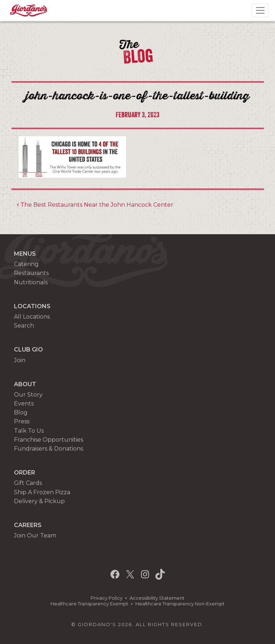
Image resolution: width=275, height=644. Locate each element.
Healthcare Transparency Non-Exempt (180, 604)
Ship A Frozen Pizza (42, 492)
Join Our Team (35, 535)
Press (22, 421)
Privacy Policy (107, 598)
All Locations (32, 317)
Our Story (28, 395)
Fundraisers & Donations (49, 449)
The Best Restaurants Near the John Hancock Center (95, 205)
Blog (21, 412)
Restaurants (31, 273)
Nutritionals (31, 282)
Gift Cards (28, 483)
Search (24, 326)
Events (24, 404)
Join (20, 360)
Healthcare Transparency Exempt (89, 604)
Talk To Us (29, 431)
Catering (26, 264)
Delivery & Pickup (39, 501)
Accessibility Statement (157, 598)
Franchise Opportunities (49, 440)
